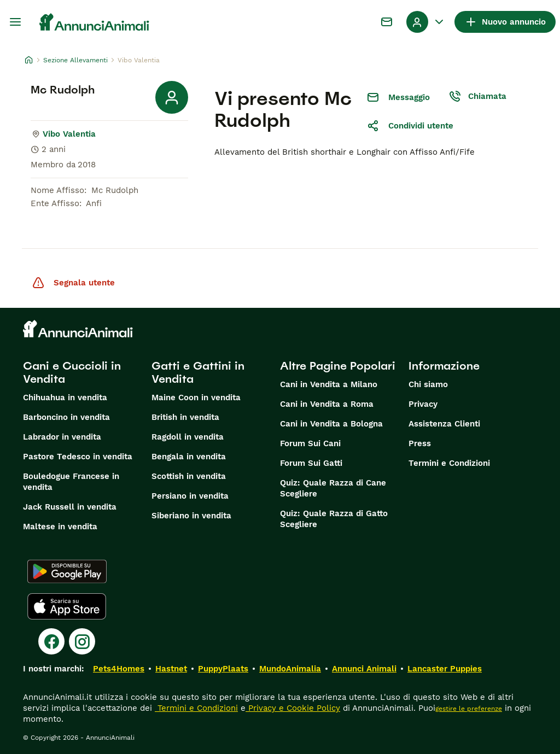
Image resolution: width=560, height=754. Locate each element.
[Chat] (387, 22)
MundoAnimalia (290, 669)
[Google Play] (67, 571)
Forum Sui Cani (310, 443)
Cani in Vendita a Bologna (331, 424)
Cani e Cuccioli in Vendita (72, 372)
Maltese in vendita (60, 527)
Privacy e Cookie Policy (293, 708)
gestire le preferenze (469, 709)
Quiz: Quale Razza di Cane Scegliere (333, 488)
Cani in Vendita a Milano (329, 384)
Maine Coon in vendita (196, 398)
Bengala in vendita (189, 457)
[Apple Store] (67, 606)
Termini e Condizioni (449, 463)
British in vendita (185, 417)
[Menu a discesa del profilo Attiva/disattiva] (426, 22)
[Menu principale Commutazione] (15, 22)
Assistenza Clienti (444, 424)
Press (420, 443)
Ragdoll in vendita (188, 437)
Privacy (423, 404)
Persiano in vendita (190, 496)
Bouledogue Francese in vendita (71, 482)
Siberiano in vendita (191, 516)
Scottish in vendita (189, 476)
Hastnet (171, 669)
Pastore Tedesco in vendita (78, 457)
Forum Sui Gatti (311, 463)
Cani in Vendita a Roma (327, 404)
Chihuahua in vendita (65, 398)
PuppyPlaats (223, 669)
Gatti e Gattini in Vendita (198, 372)
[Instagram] (82, 641)
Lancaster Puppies (445, 669)
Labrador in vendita (62, 437)
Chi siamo (428, 384)
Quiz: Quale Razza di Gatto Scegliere (334, 519)
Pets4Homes (119, 669)
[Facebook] (51, 641)
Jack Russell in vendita (70, 507)
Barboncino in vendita (66, 417)
